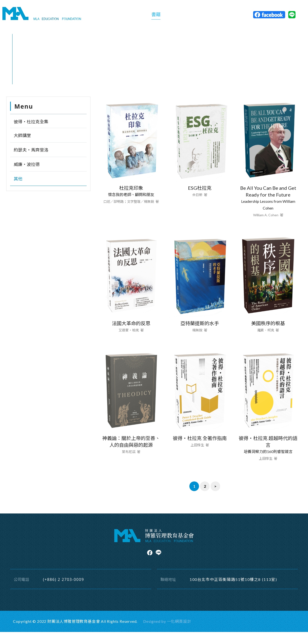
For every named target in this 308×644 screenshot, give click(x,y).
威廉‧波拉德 (27, 176)
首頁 (23, 90)
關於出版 (136, 16)
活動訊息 (199, 16)
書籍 (155, 16)
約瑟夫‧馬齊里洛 (31, 162)
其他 (47, 90)
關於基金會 (110, 16)
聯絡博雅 (223, 16)
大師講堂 (22, 147)
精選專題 (175, 16)
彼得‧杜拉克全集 (31, 134)
